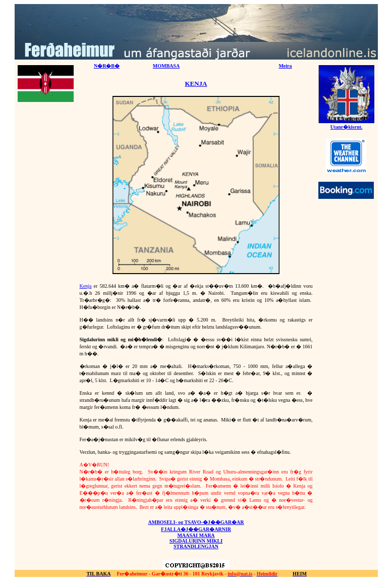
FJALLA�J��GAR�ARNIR (196, 529)
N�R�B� (107, 66)
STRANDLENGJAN (196, 546)
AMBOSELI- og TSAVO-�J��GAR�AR (196, 522)
